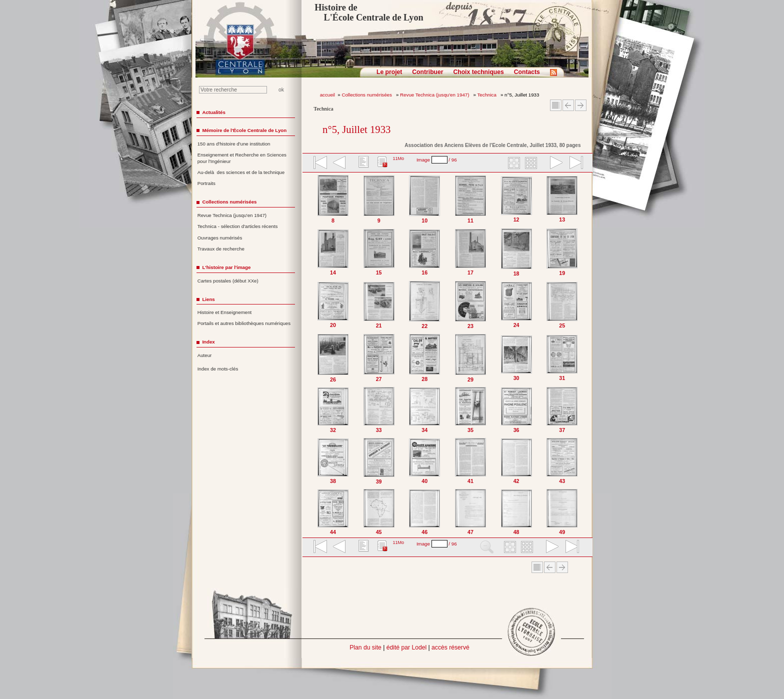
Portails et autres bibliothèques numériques (244, 323)
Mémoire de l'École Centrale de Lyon (244, 130)
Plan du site (365, 647)
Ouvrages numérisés (220, 238)
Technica (488, 95)
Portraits (206, 183)
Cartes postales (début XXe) (228, 281)
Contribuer (427, 72)
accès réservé (450, 647)
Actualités (213, 112)
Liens (208, 299)
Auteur (205, 355)
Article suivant (581, 105)
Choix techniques (478, 72)
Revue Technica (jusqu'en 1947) (435, 95)
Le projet (389, 72)
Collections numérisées (367, 95)
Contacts (527, 72)
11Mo (398, 158)
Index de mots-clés (218, 369)
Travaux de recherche (221, 249)
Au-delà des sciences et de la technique (241, 172)
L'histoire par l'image (226, 267)
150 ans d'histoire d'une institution (234, 144)
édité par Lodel (406, 647)
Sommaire (556, 105)
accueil (327, 95)
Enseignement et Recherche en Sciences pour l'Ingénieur (242, 158)
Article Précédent (568, 105)
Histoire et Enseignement (225, 312)
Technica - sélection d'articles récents (238, 226)
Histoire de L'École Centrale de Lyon (369, 12)
